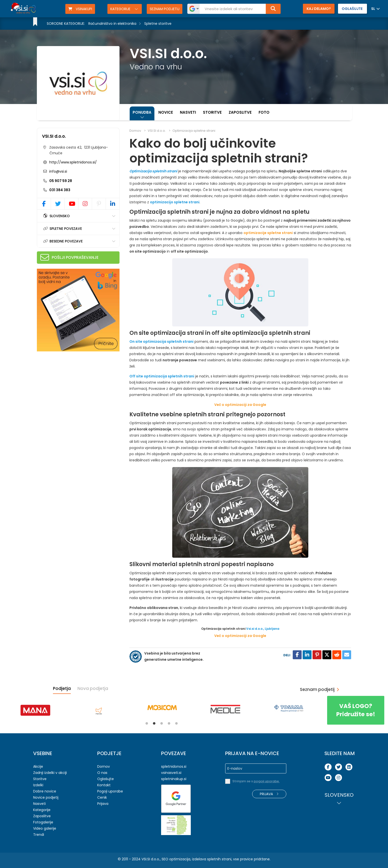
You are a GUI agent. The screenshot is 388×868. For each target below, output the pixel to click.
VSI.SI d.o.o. (54, 136)
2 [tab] (154, 723)
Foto (264, 112)
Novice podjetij (46, 797)
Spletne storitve (158, 24)
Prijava (103, 804)
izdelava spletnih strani (212, 859)
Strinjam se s (256, 781)
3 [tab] (162, 723)
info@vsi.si (58, 171)
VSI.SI (146, 859)
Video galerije (45, 828)
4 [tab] (169, 723)
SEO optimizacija (176, 859)
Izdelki (38, 785)
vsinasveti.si (171, 773)
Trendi (39, 835)
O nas (102, 773)
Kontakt (104, 785)
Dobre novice (45, 791)
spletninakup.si (174, 779)
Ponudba (142, 112)
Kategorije (121, 9)
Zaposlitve (240, 112)
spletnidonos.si (174, 766)
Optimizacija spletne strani (194, 131)
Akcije (38, 766)
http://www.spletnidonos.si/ (73, 162)
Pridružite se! (356, 710)
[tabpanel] (35, 710)
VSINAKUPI (80, 9)
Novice (166, 112)
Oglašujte (106, 779)
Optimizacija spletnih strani (153, 171)
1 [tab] (147, 723)
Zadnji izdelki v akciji (50, 773)
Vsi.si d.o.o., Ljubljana (263, 629)
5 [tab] (176, 723)
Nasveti (188, 112)
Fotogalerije (43, 822)
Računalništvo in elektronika (112, 24)
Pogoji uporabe (110, 791)
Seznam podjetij (165, 9)
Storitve (212, 112)
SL (373, 9)
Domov (135, 131)
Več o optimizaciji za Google (240, 405)
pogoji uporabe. (267, 781)
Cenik (102, 797)
